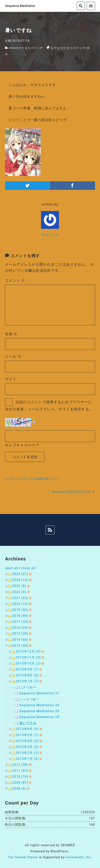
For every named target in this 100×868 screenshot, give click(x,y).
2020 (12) (20, 604)
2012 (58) (20, 765)
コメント (15, 280)
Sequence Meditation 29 (39, 711)
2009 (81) (20, 783)
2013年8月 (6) (27, 675)
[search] (81, 6)
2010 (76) (20, 777)
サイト (11, 379)
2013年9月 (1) (27, 669)
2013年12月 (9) (28, 652)
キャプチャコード (20, 445)
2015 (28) (20, 634)
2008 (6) (19, 789)
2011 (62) (20, 771)
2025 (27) (20, 574)
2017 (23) (20, 622)
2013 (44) (20, 646)
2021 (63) (20, 598)
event (13, 48)
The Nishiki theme (23, 857)
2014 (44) (20, 640)
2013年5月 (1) (27, 735)
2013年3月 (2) (27, 747)
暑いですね (28, 723)
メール (13, 356)
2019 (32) (20, 610)
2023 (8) (19, 586)
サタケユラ (50, 235)
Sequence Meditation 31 (39, 693)
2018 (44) (20, 616)
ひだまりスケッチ (31, 48)
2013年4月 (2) (27, 741)
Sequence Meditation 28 (39, 717)
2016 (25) (20, 628)
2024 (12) (20, 580)
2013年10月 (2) (28, 663)
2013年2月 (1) (27, 753)
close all (28, 568)
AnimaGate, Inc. (79, 857)
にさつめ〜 (28, 687)
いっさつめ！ (30, 699)
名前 (11, 334)
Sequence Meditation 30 (39, 705)
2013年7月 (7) (27, 681)
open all (12, 568)
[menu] (91, 6)
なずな (55, 48)
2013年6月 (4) (27, 729)
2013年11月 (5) (28, 657)
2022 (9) (19, 592)
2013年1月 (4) (27, 759)
